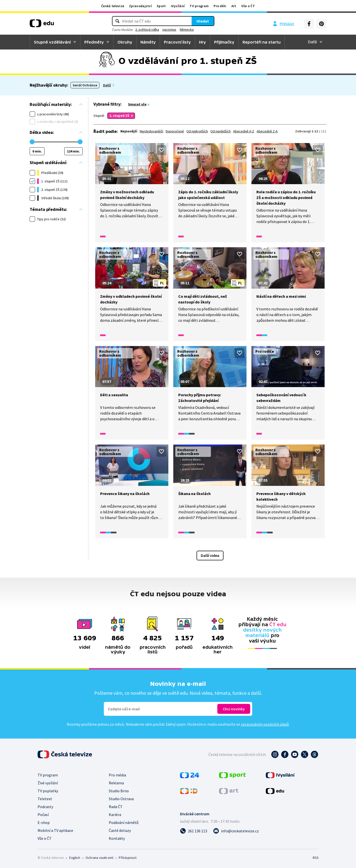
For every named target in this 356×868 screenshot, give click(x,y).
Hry (202, 42)
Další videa (210, 555)
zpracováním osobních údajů (265, 724)
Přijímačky (224, 42)
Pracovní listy (177, 42)
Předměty (94, 42)
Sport (161, 6)
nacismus (169, 29)
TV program (199, 6)
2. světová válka (147, 29)
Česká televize (113, 6)
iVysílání (178, 6)
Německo (187, 29)
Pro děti (220, 6)
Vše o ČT (248, 6)
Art (234, 6)
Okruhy (125, 42)
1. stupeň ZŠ (119, 116)
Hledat (203, 21)
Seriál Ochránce (85, 85)
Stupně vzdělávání (52, 42)
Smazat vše (137, 104)
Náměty (148, 42)
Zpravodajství (140, 6)
